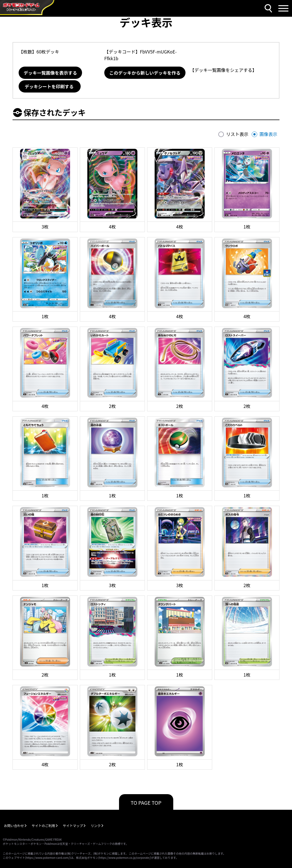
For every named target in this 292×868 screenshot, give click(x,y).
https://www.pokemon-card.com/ (48, 858)
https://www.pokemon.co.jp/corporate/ (125, 858)
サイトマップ (73, 826)
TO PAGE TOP (146, 803)
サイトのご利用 (43, 826)
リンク (96, 826)
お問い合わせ (14, 826)
